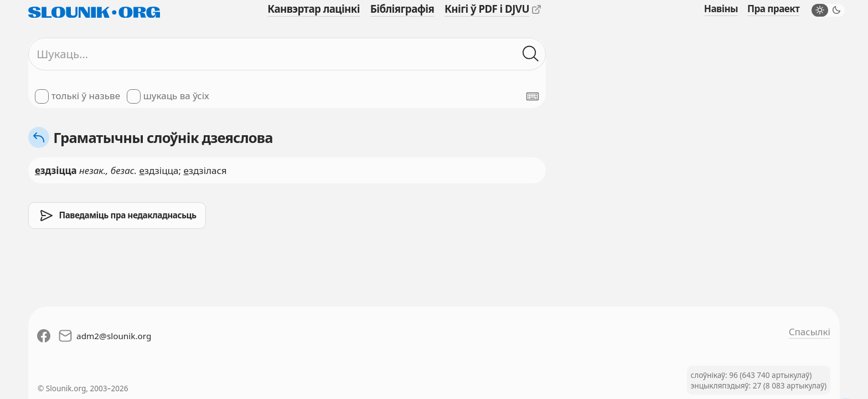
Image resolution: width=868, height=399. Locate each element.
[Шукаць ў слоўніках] (531, 54)
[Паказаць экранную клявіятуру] (533, 96)
